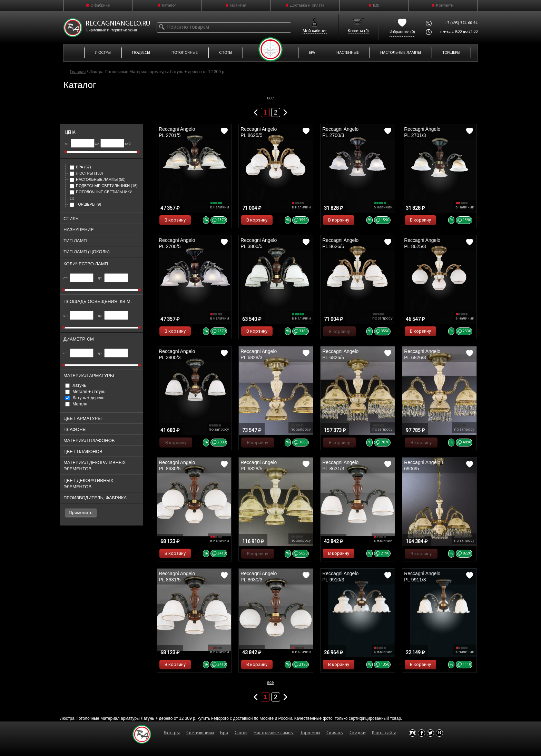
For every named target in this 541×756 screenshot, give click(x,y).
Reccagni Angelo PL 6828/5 (259, 465)
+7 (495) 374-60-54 (461, 23)
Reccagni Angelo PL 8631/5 (177, 577)
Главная (78, 72)
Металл (76, 404)
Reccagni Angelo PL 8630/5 (177, 465)
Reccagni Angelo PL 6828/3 (259, 354)
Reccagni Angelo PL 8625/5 (259, 132)
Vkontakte (439, 733)
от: (78, 278)
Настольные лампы (98, 179)
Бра (80, 167)
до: (113, 278)
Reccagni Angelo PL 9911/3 (422, 577)
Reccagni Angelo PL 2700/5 (177, 243)
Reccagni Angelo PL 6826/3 (422, 354)
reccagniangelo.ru (118, 24)
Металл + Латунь (85, 392)
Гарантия (238, 6)
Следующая (285, 111)
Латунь (76, 385)
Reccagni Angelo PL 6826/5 (340, 354)
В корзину (175, 220)
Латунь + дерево (85, 398)
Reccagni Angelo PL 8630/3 (259, 577)
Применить (81, 513)
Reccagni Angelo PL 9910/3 (340, 577)
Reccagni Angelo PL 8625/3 (422, 243)
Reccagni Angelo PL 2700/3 (340, 132)
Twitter (430, 733)
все (271, 98)
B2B (376, 6)
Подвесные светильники (104, 186)
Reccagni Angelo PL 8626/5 (340, 243)
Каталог (169, 6)
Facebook (421, 733)
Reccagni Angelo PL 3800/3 (177, 354)
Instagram (412, 733)
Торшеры (85, 204)
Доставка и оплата (307, 6)
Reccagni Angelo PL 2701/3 (422, 132)
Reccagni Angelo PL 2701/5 (177, 132)
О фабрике (100, 6)
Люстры (86, 173)
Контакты (445, 6)
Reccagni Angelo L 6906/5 (424, 465)
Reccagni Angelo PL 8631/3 (340, 465)
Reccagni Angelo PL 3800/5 (259, 243)
